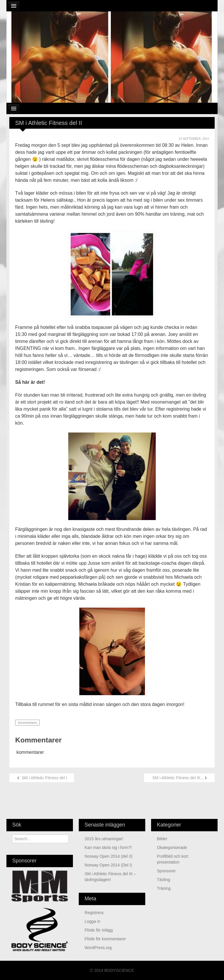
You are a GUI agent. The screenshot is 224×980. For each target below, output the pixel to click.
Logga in (92, 921)
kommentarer (27, 723)
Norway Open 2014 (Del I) (108, 865)
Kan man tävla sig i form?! (108, 848)
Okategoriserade (172, 848)
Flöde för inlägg (99, 930)
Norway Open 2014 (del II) (108, 856)
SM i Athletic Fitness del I (42, 778)
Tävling (163, 880)
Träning (164, 888)
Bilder (162, 839)
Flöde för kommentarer (105, 939)
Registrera (94, 913)
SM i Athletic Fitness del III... (179, 778)
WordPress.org (98, 948)
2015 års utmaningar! (104, 839)
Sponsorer (166, 871)
